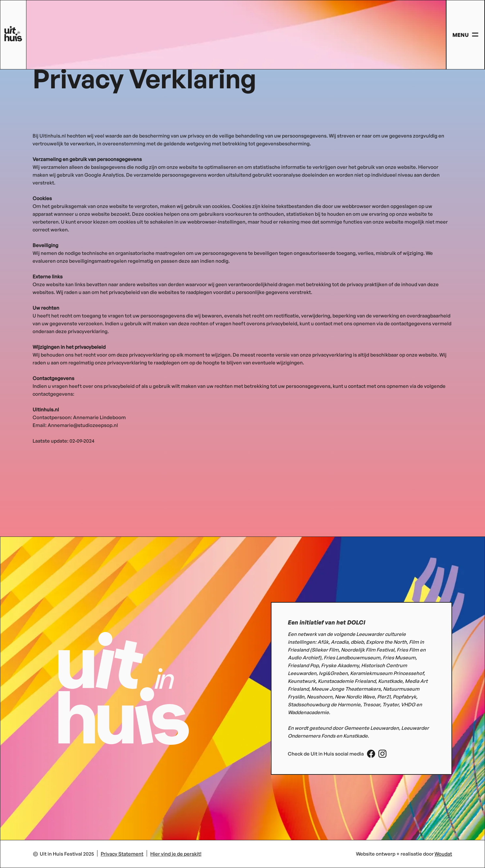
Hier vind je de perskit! (176, 854)
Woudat (443, 854)
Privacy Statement (122, 854)
